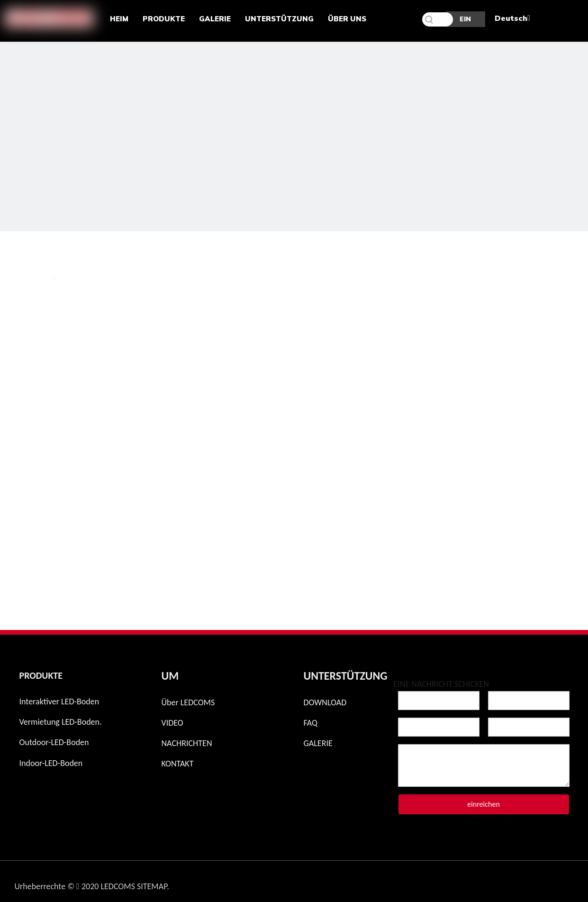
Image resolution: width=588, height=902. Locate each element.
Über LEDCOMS (188, 702)
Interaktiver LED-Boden (59, 702)
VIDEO (172, 723)
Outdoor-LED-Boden (54, 742)
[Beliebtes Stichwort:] (429, 19)
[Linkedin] (539, 883)
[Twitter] (515, 883)
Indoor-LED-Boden (51, 763)
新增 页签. (54, 278)
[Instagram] (465, 883)
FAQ (311, 723)
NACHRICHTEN (187, 743)
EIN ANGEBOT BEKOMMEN (466, 21)
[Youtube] (564, 883)
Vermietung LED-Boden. (61, 722)
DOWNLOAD (325, 702)
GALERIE (318, 743)
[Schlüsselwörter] (438, 19)
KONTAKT (178, 764)
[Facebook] (490, 883)
